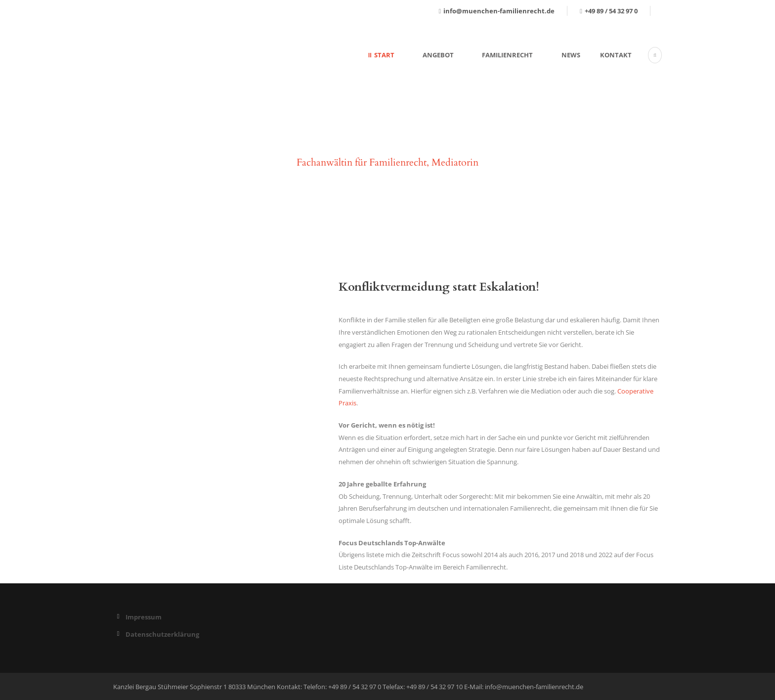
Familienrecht (507, 55)
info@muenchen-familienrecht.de (499, 11)
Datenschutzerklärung (162, 634)
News (571, 55)
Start (384, 55)
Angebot (438, 55)
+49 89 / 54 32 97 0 (611, 11)
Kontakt (616, 55)
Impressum (144, 617)
